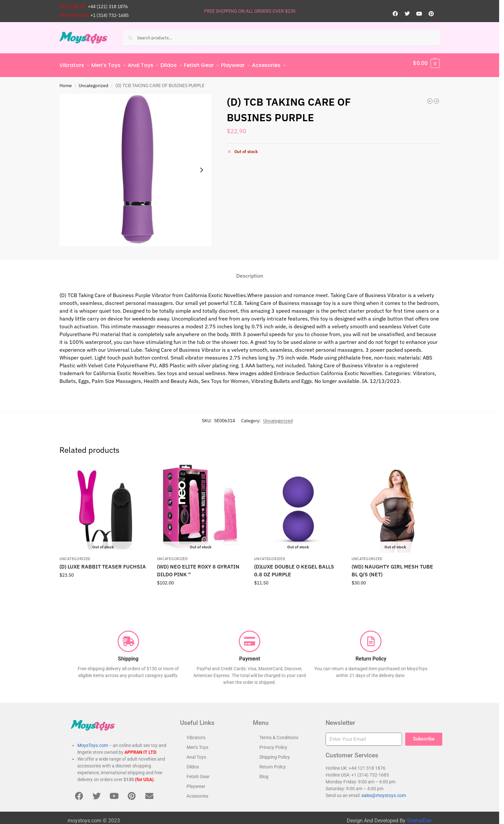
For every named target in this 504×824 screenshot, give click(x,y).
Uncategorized (93, 82)
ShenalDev (419, 817)
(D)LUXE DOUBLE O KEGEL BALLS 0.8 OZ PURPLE (294, 567)
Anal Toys (196, 753)
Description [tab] (250, 272)
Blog (264, 773)
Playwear (196, 782)
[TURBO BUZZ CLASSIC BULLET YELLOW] (430, 98)
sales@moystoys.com (384, 792)
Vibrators (196, 734)
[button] (426, 63)
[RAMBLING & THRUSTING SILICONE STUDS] (436, 98)
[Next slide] (201, 166)
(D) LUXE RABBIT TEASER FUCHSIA (103, 563)
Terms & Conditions (279, 734)
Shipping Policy (275, 753)
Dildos (193, 763)
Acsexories (197, 792)
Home (66, 82)
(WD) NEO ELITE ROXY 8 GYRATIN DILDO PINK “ (198, 567)
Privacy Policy (273, 743)
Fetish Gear (198, 773)
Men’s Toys (197, 743)
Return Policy (273, 763)
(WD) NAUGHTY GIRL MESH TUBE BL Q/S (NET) (392, 567)
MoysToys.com (93, 742)
